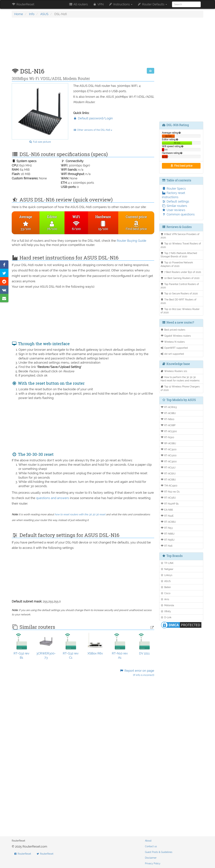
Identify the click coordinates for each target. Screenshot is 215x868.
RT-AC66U (168, 522)
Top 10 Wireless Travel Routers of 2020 (181, 245)
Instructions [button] (121, 4)
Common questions (178, 214)
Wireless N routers (173, 342)
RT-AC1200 (169, 455)
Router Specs (174, 189)
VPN (98, 4)
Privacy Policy (153, 863)
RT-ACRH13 (169, 407)
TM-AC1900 (169, 486)
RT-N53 (167, 528)
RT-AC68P (168, 425)
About (148, 841)
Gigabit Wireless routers (176, 336)
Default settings (176, 201)
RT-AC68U (168, 480)
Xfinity (166, 611)
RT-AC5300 (169, 431)
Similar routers (175, 206)
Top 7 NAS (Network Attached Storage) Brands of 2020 (179, 255)
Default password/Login (93, 118)
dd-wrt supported (172, 354)
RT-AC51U (168, 467)
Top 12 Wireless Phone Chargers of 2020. (180, 388)
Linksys (167, 575)
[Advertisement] (83, 44)
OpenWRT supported (174, 348)
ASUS (44, 14)
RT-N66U (168, 534)
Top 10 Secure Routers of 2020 (179, 293)
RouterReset (23, 4)
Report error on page (137, 673)
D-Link (166, 617)
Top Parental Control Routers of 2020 (180, 286)
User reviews (174, 210)
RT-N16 (167, 546)
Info (32, 14)
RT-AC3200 (169, 461)
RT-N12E (167, 516)
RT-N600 (168, 419)
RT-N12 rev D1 (170, 492)
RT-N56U (168, 540)
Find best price (181, 166)
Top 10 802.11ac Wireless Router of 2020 (180, 311)
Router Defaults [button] (152, 4)
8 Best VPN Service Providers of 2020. (180, 236)
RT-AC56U (168, 498)
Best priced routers (173, 330)
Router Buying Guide (132, 241)
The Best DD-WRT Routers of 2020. (179, 301)
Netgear (167, 569)
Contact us (151, 846)
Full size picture (40, 142)
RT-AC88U (168, 413)
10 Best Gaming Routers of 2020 (180, 278)
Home (19, 14)
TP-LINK (167, 563)
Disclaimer (151, 858)
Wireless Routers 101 (174, 371)
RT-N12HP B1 (170, 504)
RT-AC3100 (169, 449)
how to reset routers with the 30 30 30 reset (80, 514)
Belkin (166, 587)
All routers (78, 4)
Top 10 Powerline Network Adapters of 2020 (177, 264)
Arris (165, 599)
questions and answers (53, 498)
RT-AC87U (168, 473)
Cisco (166, 593)
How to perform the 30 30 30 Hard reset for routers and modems (180, 379)
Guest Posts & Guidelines (159, 852)
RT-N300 (167, 437)
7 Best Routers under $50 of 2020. (181, 272)
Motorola (167, 605)
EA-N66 (167, 510)
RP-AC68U (168, 443)
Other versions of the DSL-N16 (93, 130)
